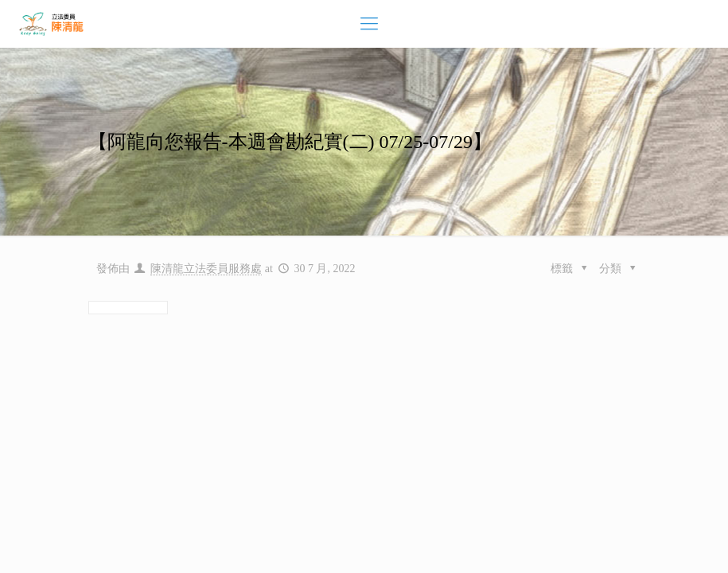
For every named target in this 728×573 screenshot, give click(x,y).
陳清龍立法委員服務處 (206, 269)
